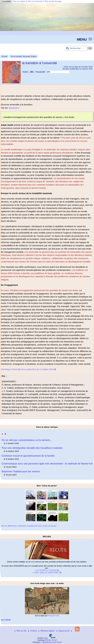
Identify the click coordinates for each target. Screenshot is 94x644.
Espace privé (63, 631)
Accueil (4, 56)
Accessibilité (6, 1)
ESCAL (48, 640)
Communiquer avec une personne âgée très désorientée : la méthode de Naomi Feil (47, 464)
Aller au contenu (19, 1)
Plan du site (21, 631)
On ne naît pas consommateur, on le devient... (27, 440)
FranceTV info (54, 616)
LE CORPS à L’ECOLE (47, 570)
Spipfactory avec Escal (52, 642)
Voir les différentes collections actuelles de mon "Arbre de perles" (29, 526)
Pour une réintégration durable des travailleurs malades (32, 448)
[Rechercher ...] (76, 48)
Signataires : (14, 108)
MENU (82, 39)
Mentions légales (47, 631)
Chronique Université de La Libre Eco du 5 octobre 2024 (27, 369)
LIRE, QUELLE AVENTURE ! (47, 573)
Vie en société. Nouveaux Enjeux (24, 56)
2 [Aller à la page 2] (5, 434)
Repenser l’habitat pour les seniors (21, 471)
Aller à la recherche (35, 1)
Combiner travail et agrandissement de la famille (28, 456)
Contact (33, 631)
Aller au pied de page (53, 1)
